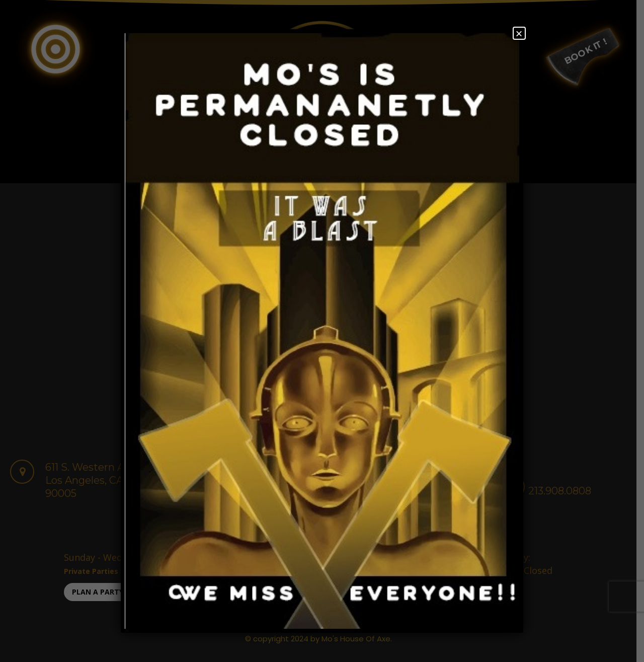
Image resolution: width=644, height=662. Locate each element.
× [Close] (519, 33)
